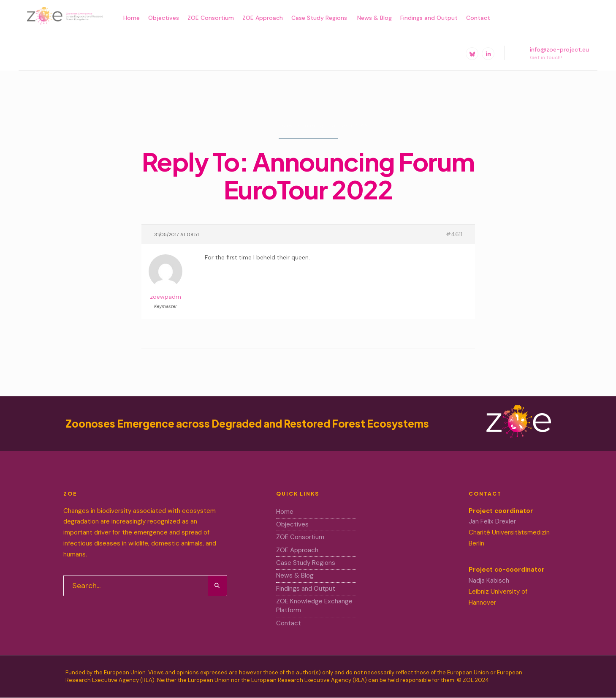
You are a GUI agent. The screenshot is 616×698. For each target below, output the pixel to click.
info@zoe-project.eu (552, 53)
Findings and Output (429, 18)
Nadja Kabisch (489, 581)
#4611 (454, 234)
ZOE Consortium (211, 18)
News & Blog (374, 18)
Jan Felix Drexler (492, 521)
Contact (478, 18)
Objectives (164, 18)
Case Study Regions (320, 18)
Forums (266, 127)
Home (132, 18)
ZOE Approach (263, 18)
